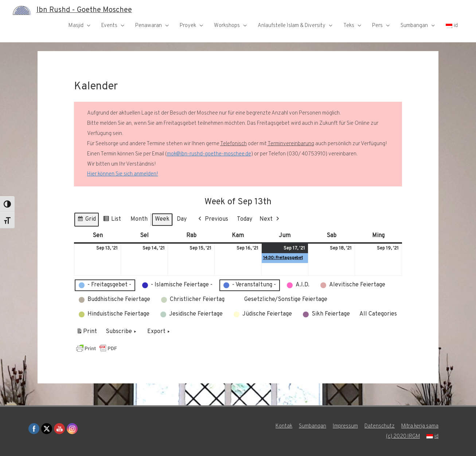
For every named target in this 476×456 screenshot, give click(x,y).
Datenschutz (379, 426)
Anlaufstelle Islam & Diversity (292, 26)
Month (139, 219)
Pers (377, 26)
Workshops (227, 26)
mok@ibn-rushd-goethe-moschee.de (209, 154)
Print (87, 333)
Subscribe (122, 332)
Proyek (188, 26)
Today (245, 219)
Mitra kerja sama (420, 426)
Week (162, 219)
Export (159, 332)
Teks (349, 26)
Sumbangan (414, 26)
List (112, 221)
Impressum (345, 426)
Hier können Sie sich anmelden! (122, 174)
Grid (86, 221)
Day (182, 219)
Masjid (76, 26)
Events (109, 26)
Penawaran (149, 26)
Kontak (284, 426)
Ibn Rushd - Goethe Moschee (84, 10)
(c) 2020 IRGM (403, 436)
